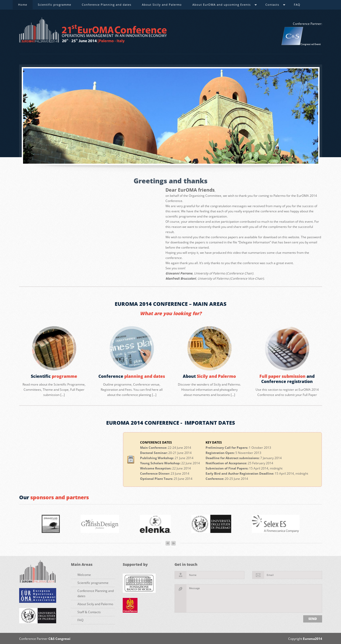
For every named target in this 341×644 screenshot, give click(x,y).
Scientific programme (55, 5)
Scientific (54, 376)
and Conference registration (287, 379)
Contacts (273, 6)
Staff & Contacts (89, 612)
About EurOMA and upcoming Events (222, 6)
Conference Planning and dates (107, 5)
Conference (132, 376)
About (209, 376)
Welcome (84, 575)
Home (23, 5)
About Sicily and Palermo (162, 5)
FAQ (297, 5)
